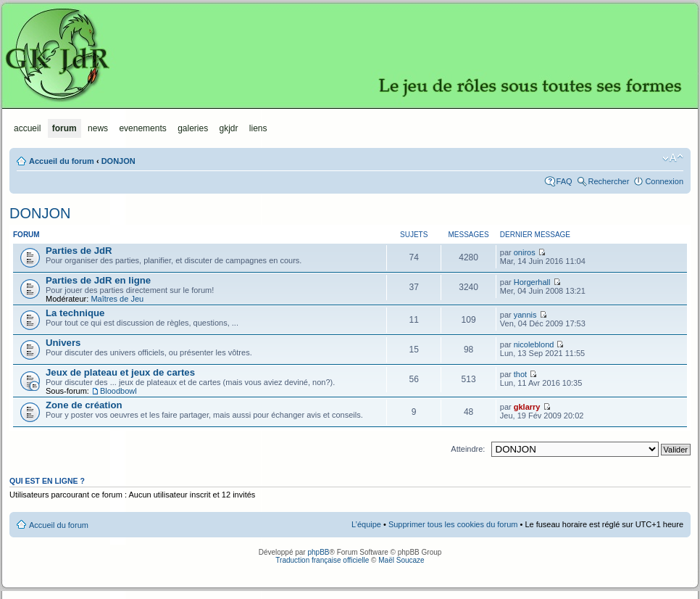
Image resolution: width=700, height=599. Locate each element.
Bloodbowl (118, 391)
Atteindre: (468, 449)
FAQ (564, 181)
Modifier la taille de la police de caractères (673, 158)
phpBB (318, 552)
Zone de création (84, 405)
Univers (63, 343)
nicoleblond (534, 344)
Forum (64, 128)
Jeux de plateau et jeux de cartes (120, 372)
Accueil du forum (62, 161)
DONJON (118, 161)
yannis (525, 315)
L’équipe (366, 524)
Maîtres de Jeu (117, 299)
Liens (258, 128)
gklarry (527, 407)
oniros (525, 252)
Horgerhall (532, 282)
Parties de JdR (79, 251)
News (98, 128)
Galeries (193, 128)
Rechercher (609, 181)
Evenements (142, 128)
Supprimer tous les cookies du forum (453, 524)
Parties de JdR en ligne (98, 280)
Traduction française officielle (322, 560)
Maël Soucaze (401, 560)
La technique (75, 313)
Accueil (27, 128)
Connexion (664, 181)
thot (520, 374)
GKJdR (350, 54)
